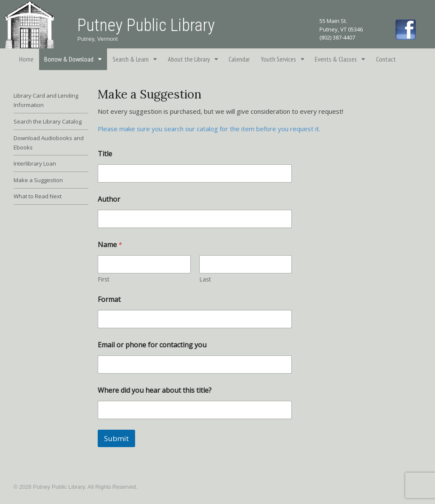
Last (205, 279)
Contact (386, 59)
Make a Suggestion (38, 180)
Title (105, 154)
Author (109, 199)
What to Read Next (38, 196)
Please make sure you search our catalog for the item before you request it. (209, 129)
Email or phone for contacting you (152, 345)
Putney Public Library (146, 25)
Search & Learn (131, 59)
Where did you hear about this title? (155, 390)
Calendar (239, 59)
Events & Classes (336, 59)
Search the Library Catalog (48, 121)
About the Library (189, 59)
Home (26, 59)
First (104, 279)
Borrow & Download (69, 59)
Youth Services (278, 59)
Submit (116, 438)
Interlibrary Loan (35, 163)
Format (109, 300)
